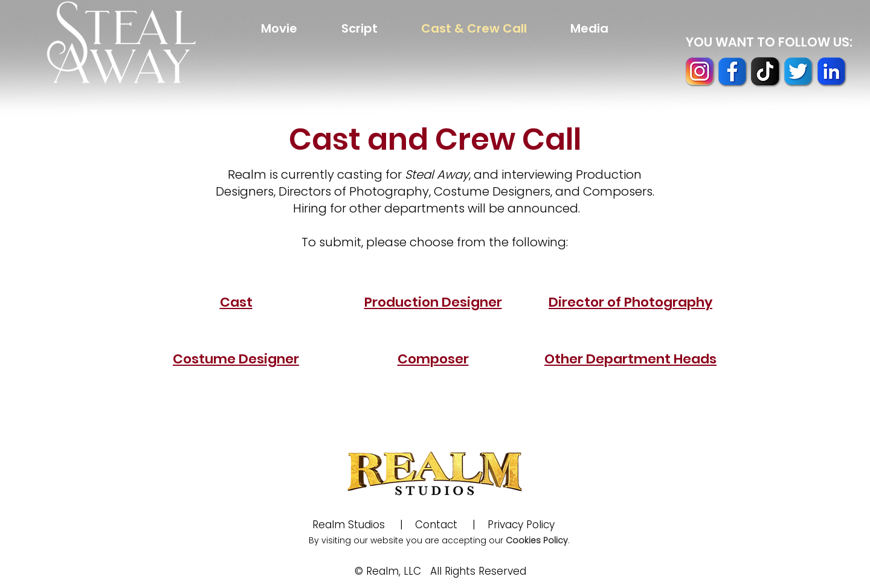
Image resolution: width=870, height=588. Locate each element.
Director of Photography (630, 302)
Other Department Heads (630, 359)
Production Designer (433, 302)
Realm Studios (350, 525)
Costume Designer (236, 359)
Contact (436, 525)
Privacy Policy (527, 525)
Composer (433, 359)
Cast (236, 302)
